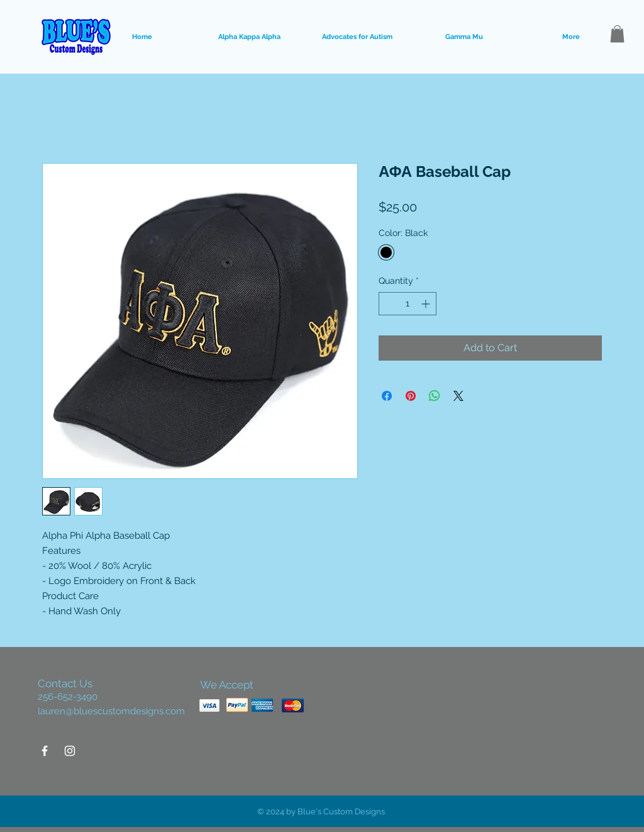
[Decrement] (388, 304)
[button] (617, 34)
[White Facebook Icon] (45, 751)
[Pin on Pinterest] (411, 396)
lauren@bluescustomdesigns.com (111, 711)
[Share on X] (458, 396)
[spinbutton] (408, 304)
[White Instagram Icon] (70, 751)
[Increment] (427, 304)
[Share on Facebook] (387, 396)
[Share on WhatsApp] (435, 396)
